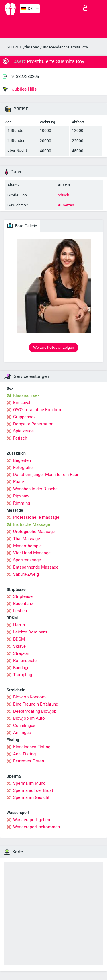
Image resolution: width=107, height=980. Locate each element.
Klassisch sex (26, 395)
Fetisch (20, 438)
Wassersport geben (32, 820)
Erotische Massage (32, 524)
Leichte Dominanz (30, 632)
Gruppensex (24, 417)
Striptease (23, 596)
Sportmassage (27, 560)
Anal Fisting (24, 754)
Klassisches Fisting (32, 747)
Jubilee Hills (20, 89)
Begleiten (22, 460)
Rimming (22, 503)
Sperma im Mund (29, 783)
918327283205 (25, 77)
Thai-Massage (27, 539)
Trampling (23, 675)
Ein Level (22, 403)
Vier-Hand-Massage (32, 553)
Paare (19, 482)
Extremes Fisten (29, 761)
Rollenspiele (25, 661)
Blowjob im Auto (29, 718)
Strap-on (21, 653)
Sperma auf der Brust (33, 790)
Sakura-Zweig (26, 574)
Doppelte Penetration (33, 424)
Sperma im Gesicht (31, 797)
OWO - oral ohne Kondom (37, 410)
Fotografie (23, 468)
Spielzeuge (23, 431)
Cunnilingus (24, 725)
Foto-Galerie (22, 225)
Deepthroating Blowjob (35, 711)
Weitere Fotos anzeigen (54, 347)
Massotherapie (27, 546)
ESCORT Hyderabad (22, 47)
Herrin (19, 625)
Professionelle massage (36, 517)
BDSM (19, 639)
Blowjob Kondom (29, 697)
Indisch (63, 195)
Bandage (21, 668)
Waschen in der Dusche (35, 489)
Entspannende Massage (36, 567)
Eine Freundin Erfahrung (36, 704)
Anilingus (22, 733)
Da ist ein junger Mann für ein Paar (46, 475)
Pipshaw (21, 496)
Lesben (20, 611)
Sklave (19, 646)
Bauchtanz (23, 604)
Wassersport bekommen (37, 827)
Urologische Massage (34, 532)
